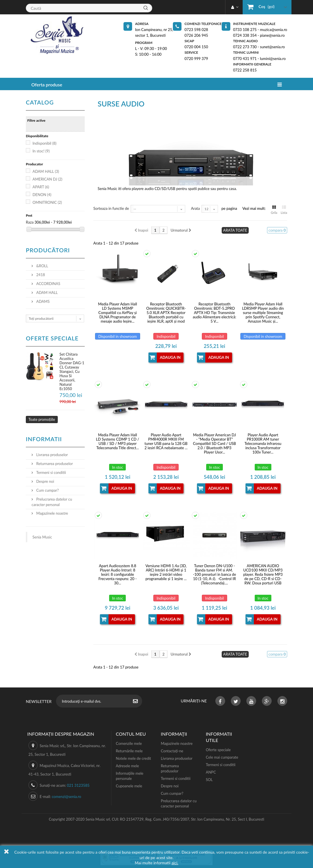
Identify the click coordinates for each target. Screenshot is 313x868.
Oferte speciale (52, 338)
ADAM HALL (46, 171)
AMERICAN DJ (47, 179)
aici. (175, 863)
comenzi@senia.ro (66, 797)
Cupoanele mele (129, 786)
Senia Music (42, 537)
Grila (274, 209)
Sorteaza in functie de (111, 208)
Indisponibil (44, 143)
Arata (195, 208)
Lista (284, 209)
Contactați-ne (172, 751)
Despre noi (45, 481)
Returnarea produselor (54, 464)
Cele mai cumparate (222, 757)
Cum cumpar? (47, 490)
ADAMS (42, 301)
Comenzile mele (129, 743)
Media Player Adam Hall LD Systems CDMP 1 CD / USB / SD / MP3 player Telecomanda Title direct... (117, 441)
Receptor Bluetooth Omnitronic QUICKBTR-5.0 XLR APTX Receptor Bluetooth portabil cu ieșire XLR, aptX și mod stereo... (166, 313)
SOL (209, 780)
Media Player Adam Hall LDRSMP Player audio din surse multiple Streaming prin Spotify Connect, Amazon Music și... (263, 313)
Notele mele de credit (133, 758)
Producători (48, 250)
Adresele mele (127, 766)
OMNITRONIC (47, 202)
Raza (30, 222)
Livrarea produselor (52, 455)
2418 (40, 275)
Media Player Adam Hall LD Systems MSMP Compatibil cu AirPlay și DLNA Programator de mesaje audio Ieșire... (118, 313)
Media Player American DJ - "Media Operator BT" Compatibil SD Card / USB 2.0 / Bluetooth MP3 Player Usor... (215, 444)
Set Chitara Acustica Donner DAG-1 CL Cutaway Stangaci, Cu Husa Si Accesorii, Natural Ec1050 (72, 371)
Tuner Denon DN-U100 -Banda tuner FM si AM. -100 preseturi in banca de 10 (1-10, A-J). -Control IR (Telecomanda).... (215, 575)
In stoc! (41, 151)
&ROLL (42, 266)
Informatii (44, 439)
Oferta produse (47, 85)
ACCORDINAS (48, 284)
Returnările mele (129, 751)
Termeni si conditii (51, 472)
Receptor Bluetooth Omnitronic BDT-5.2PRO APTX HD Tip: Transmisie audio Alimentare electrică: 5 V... (214, 313)
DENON (42, 195)
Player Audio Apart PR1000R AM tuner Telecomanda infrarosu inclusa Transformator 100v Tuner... (263, 444)
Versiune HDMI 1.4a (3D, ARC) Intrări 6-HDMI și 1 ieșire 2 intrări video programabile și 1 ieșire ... (166, 572)
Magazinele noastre (52, 513)
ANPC (211, 772)
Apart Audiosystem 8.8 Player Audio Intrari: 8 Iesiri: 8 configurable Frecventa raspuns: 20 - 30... (118, 575)
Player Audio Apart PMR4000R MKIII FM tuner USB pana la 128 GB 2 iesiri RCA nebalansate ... (166, 441)
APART (41, 187)
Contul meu (131, 734)
